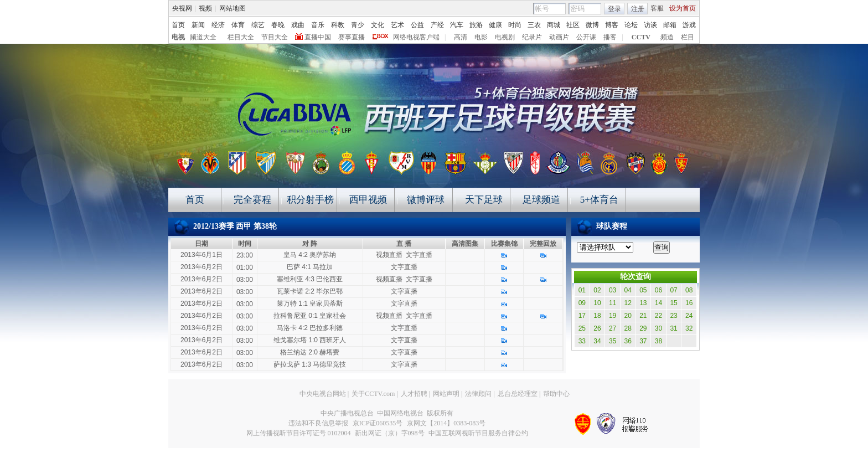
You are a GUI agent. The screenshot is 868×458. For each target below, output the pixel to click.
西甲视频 (368, 200)
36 (628, 341)
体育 (238, 25)
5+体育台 (599, 200)
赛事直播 (352, 37)
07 (673, 290)
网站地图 (232, 8)
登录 (614, 9)
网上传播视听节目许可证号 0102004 (299, 433)
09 (582, 303)
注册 (638, 9)
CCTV (641, 37)
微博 (592, 25)
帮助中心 (556, 394)
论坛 (631, 25)
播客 (610, 37)
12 (628, 303)
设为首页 (683, 8)
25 (582, 328)
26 (597, 328)
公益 (417, 25)
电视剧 (505, 37)
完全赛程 (252, 200)
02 (597, 290)
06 (658, 290)
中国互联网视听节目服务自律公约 (478, 433)
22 (658, 316)
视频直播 (389, 255)
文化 (378, 25)
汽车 (457, 25)
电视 (178, 37)
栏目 (688, 37)
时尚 (515, 25)
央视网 (182, 8)
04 (628, 290)
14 (658, 303)
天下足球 (484, 200)
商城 (554, 25)
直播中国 (318, 37)
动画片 (559, 37)
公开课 (586, 37)
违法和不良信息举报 (318, 423)
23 (673, 316)
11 (613, 303)
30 (658, 328)
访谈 (650, 25)
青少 (358, 25)
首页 (178, 25)
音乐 (318, 25)
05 (643, 290)
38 (658, 341)
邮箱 (670, 25)
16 (689, 303)
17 (582, 316)
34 (597, 341)
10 (597, 303)
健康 (495, 25)
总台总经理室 (518, 394)
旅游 (476, 25)
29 (643, 328)
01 (582, 290)
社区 (573, 25)
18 (597, 316)
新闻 (198, 25)
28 (628, 328)
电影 (481, 37)
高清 (461, 37)
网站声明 (446, 394)
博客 (612, 25)
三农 (534, 25)
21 (643, 316)
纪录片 (532, 37)
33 (582, 341)
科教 (338, 25)
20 (628, 316)
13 (643, 303)
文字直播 (419, 255)
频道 (667, 37)
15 (673, 303)
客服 (657, 8)
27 (613, 328)
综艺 (258, 25)
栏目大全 (241, 37)
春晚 (278, 25)
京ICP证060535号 (378, 423)
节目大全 (275, 37)
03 (613, 290)
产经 (437, 25)
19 (613, 316)
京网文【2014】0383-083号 (446, 423)
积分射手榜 (310, 200)
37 (643, 341)
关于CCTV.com (373, 394)
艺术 (397, 25)
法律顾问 (478, 394)
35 (613, 341)
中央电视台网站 (323, 394)
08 (689, 290)
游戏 (689, 25)
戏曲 (298, 25)
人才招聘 (414, 394)
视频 (205, 8)
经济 (218, 25)
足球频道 (541, 200)
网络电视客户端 (416, 37)
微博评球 (426, 200)
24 (689, 316)
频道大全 (203, 37)
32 (689, 328)
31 (673, 328)
